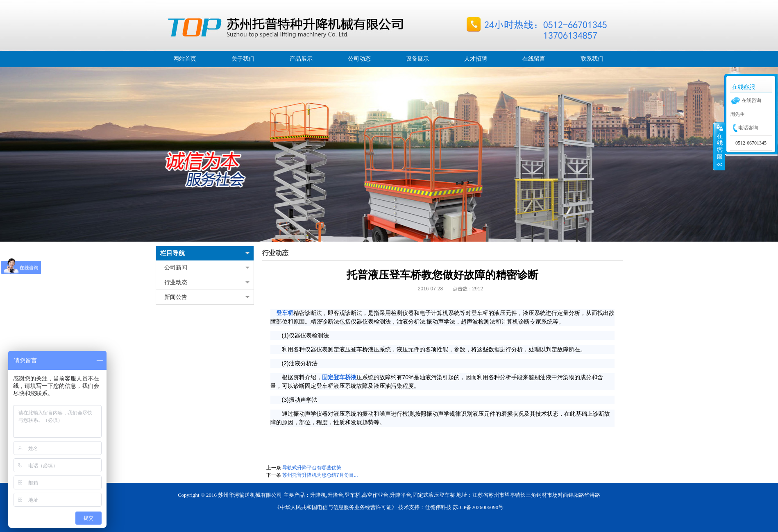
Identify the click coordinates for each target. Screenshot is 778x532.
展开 (719, 146)
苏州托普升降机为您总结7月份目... (320, 475)
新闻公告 (176, 297)
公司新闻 (176, 268)
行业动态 (176, 282)
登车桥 (285, 313)
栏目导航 (172, 253)
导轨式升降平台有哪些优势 (312, 468)
